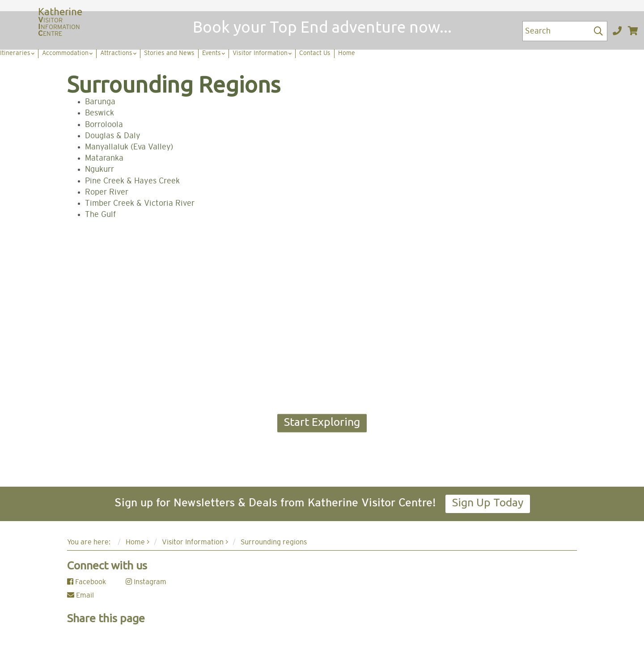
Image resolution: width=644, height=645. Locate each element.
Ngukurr (100, 170)
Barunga (100, 102)
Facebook (87, 582)
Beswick (100, 113)
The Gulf (100, 215)
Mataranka (104, 158)
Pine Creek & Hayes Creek (132, 181)
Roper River (107, 192)
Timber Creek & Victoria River (140, 204)
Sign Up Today (488, 502)
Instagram (146, 582)
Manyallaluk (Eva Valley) (129, 147)
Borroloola (104, 125)
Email (80, 595)
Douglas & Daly (113, 136)
